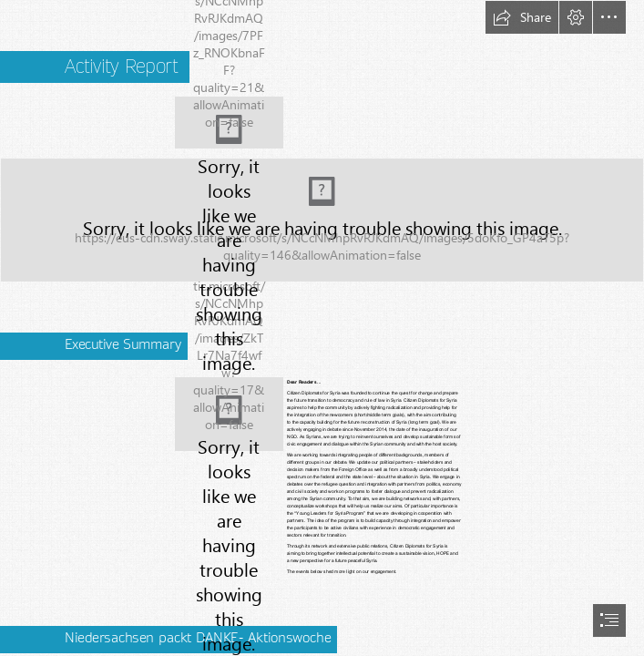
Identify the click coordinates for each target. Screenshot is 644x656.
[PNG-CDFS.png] (229, 123)
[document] (322, 328)
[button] (522, 17)
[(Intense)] (322, 220)
